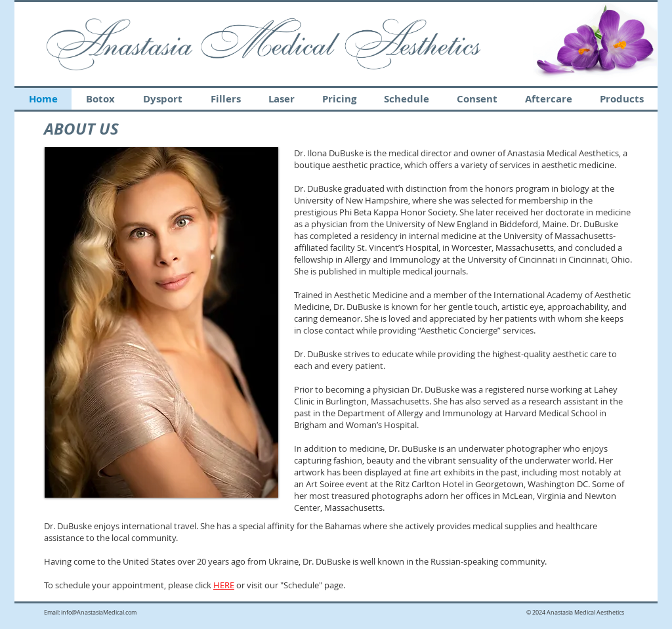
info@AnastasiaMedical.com (99, 613)
